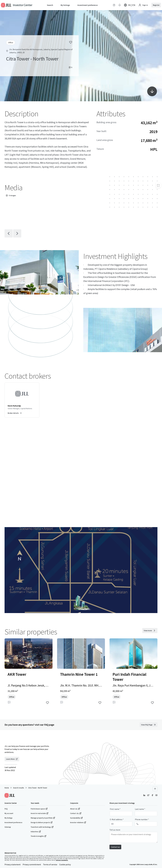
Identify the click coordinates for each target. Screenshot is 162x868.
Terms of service (50, 864)
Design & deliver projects (42, 822)
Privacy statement (13, 864)
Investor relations (78, 822)
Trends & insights (39, 836)
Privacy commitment (32, 864)
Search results (19, 788)
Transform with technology (42, 827)
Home (7, 788)
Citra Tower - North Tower (38, 788)
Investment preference (13, 822)
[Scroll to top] (155, 789)
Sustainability (76, 818)
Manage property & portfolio (43, 818)
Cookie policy (65, 864)
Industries (36, 832)
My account (9, 813)
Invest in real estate (40, 813)
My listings (9, 818)
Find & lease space (39, 809)
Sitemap (8, 827)
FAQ (6, 809)
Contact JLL (76, 813)
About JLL (75, 809)
